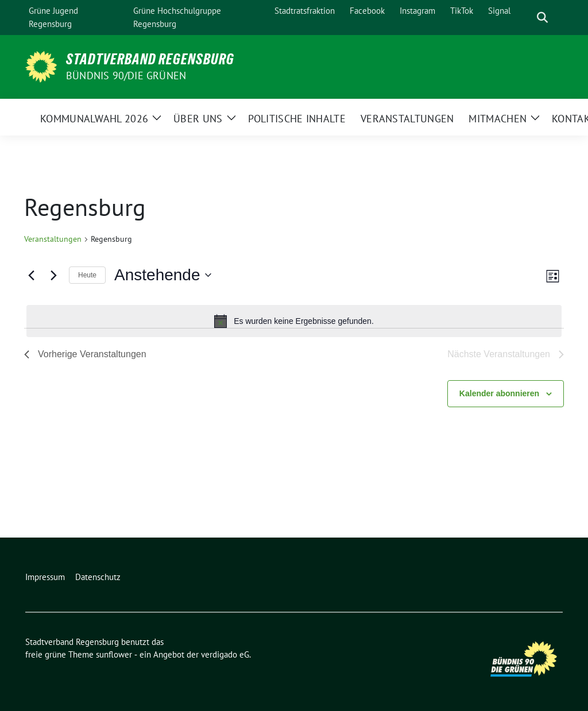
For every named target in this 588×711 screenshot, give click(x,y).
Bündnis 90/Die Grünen (126, 76)
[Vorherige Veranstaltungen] (31, 275)
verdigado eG (225, 654)
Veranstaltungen (53, 239)
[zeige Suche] (542, 18)
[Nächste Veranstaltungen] (53, 275)
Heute (87, 275)
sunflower (114, 654)
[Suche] (526, 18)
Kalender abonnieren (499, 393)
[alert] (294, 321)
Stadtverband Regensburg (150, 59)
